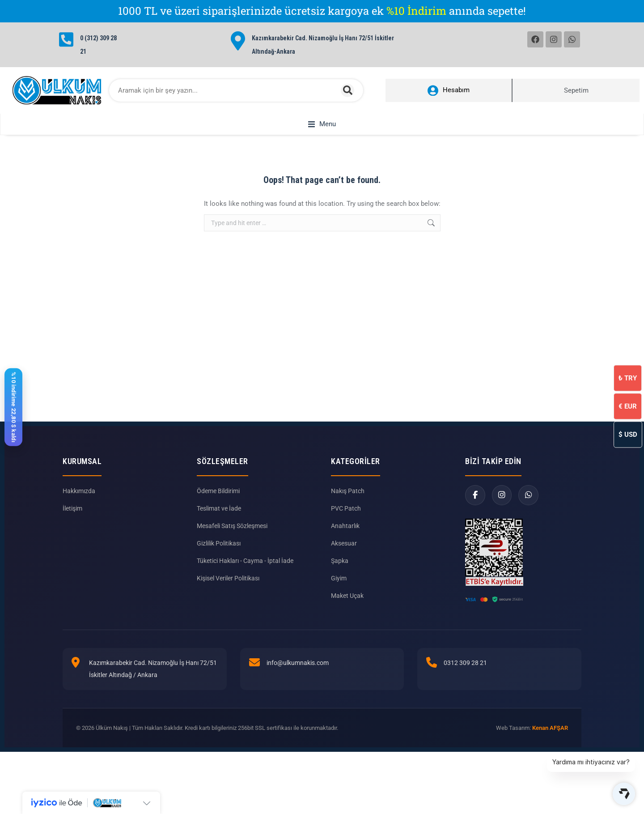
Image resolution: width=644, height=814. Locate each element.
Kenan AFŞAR (550, 738)
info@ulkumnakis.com (298, 673)
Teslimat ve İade (219, 519)
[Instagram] (502, 505)
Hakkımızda (79, 501)
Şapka (340, 571)
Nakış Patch (348, 501)
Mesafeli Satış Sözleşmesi (232, 536)
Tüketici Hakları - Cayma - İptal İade (245, 571)
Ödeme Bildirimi (218, 501)
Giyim (339, 588)
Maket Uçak (347, 606)
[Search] (347, 90)
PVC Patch (346, 519)
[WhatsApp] (529, 505)
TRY (628, 378)
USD (628, 434)
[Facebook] (475, 505)
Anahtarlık (345, 536)
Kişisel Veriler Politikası (228, 588)
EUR (628, 406)
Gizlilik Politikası (219, 554)
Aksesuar (344, 554)
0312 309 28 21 (465, 673)
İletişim (72, 519)
